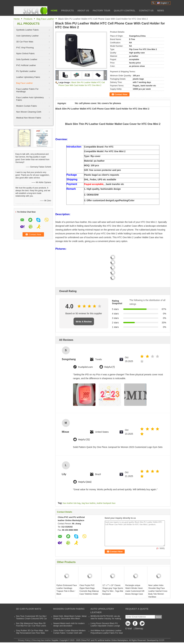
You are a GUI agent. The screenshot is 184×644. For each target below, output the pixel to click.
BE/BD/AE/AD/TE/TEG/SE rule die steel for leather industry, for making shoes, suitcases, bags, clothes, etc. (106, 619)
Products (68, 11)
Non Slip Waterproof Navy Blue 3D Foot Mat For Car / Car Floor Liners (31, 625)
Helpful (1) (110, 367)
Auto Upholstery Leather (27, 36)
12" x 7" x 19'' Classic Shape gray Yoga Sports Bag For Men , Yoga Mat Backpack (113, 590)
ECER (162, 640)
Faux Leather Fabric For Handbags (27, 90)
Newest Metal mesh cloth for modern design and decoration (69, 625)
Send (158, 617)
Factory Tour (101, 11)
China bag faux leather (41, 640)
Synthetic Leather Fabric (28, 30)
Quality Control (125, 11)
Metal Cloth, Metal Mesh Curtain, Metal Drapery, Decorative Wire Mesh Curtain (70, 619)
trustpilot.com (86, 367)
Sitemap (139, 628)
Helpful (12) (84, 440)
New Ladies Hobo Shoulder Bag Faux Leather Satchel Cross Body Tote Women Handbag (158, 591)
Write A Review (84, 322)
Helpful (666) (85, 482)
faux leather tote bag (72, 503)
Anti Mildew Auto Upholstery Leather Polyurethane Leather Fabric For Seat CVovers (107, 633)
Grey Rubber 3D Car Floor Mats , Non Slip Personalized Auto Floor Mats (32, 632)
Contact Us (146, 11)
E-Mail (129, 628)
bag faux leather (89, 503)
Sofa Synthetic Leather (27, 59)
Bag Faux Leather (45, 19)
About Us (83, 11)
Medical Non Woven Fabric (29, 118)
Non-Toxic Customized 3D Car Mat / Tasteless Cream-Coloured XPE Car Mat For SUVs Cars (31, 619)
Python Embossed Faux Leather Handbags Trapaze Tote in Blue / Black (67, 590)
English (165, 3)
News (161, 11)
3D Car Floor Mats (25, 42)
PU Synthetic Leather (26, 71)
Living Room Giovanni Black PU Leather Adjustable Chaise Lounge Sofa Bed (105, 626)
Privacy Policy (24, 640)
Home (54, 11)
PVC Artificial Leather (26, 65)
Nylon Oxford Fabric (26, 53)
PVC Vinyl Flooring (25, 48)
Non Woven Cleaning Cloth (29, 112)
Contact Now (121, 94)
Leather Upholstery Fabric (28, 77)
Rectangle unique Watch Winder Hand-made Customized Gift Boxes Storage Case (135, 590)
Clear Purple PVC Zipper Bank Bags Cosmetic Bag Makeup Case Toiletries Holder (89, 590)
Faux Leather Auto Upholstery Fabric (30, 99)
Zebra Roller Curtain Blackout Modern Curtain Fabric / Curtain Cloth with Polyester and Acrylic (69, 633)
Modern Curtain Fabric (27, 106)
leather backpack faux (106, 503)
